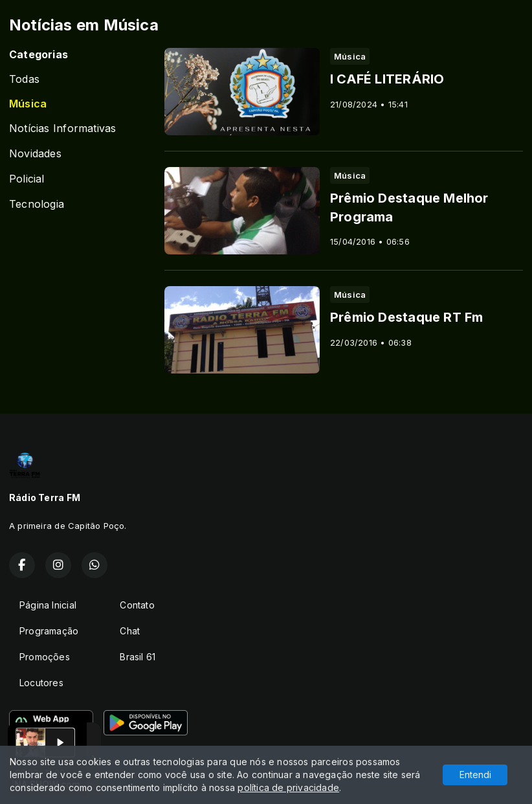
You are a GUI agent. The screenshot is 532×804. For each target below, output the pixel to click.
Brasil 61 (138, 657)
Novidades (35, 154)
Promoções (45, 657)
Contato (137, 605)
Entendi (475, 775)
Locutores (41, 683)
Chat (130, 631)
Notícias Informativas (62, 128)
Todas (24, 79)
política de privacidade (288, 787)
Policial (27, 179)
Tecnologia (37, 204)
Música (28, 104)
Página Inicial (48, 605)
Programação (49, 631)
